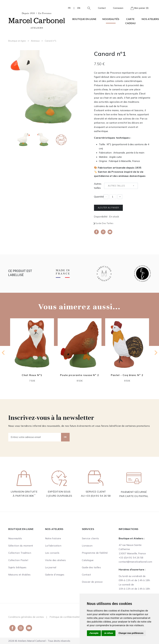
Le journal (51, 567)
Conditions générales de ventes (26, 617)
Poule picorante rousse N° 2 (79, 375)
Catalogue (88, 560)
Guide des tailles (104, 223)
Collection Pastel (18, 560)
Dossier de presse (92, 582)
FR (69, 8)
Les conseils (52, 553)
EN (79, 8)
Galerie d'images (55, 575)
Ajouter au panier (108, 208)
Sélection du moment (21, 546)
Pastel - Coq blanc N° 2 (127, 375)
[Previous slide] (4, 353)
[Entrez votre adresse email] (35, 437)
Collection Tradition (20, 553)
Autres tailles (98, 186)
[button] (88, 8)
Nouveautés (111, 19)
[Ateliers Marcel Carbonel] (37, 20)
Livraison (87, 546)
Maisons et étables (19, 575)
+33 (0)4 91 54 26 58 (98, 496)
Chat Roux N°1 (32, 375)
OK (65, 437)
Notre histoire (53, 538)
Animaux (35, 41)
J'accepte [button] (94, 633)
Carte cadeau (130, 21)
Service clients (90, 538)
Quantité (99, 197)
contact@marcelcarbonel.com (135, 562)
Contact (102, 8)
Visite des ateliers (56, 560)
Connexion (118, 8)
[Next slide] (156, 353)
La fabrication (53, 546)
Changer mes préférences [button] (131, 633)
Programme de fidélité (95, 553)
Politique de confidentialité (65, 617)
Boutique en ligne (17, 41)
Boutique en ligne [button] (84, 19)
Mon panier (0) (140, 8)
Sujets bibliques (17, 567)
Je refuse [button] (108, 633)
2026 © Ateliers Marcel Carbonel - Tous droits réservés (39, 641)
